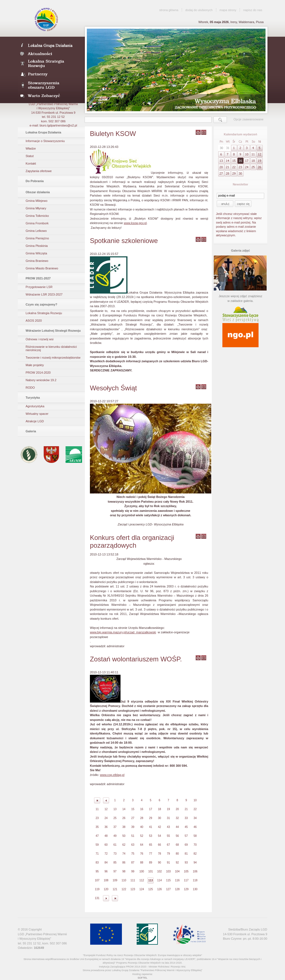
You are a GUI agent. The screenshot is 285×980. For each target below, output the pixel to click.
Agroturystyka (35, 406)
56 (177, 836)
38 (124, 827)
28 (142, 818)
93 (186, 863)
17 (150, 809)
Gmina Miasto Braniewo (42, 268)
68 (177, 845)
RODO (30, 388)
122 (124, 889)
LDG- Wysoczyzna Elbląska (49, 45)
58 (195, 836)
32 (177, 818)
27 (133, 818)
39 (133, 827)
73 (115, 854)
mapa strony (228, 10)
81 (186, 854)
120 (106, 889)
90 (159, 863)
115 (169, 880)
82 (195, 854)
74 (124, 854)
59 (97, 845)
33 (186, 818)
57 (186, 836)
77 (150, 854)
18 (159, 809)
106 (195, 871)
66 (159, 845)
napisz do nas (253, 10)
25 (115, 818)
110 (124, 880)
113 (151, 880)
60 (106, 845)
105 (186, 871)
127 (169, 889)
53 (150, 836)
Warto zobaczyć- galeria (49, 96)
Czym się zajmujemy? (41, 304)
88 (142, 863)
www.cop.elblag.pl (112, 775)
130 (195, 889)
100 (142, 871)
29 (150, 818)
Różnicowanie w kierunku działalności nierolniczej (51, 348)
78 (159, 854)
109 (115, 880)
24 (106, 818)
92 (177, 863)
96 (106, 871)
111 (133, 880)
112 (142, 880)
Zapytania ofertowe (39, 171)
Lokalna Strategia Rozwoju (49, 64)
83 (97, 863)
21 (186, 809)
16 (142, 809)
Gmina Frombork (37, 223)
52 (142, 836)
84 (106, 863)
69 (186, 845)
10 (195, 800)
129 (186, 889)
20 (177, 809)
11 (97, 809)
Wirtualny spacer (37, 414)
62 (124, 845)
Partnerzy (49, 75)
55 (168, 836)
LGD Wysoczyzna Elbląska (47, 19)
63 (133, 845)
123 (133, 889)
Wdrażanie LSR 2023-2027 (44, 294)
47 (97, 836)
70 (195, 845)
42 (159, 827)
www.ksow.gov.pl (135, 223)
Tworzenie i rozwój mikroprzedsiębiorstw (53, 358)
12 (106, 809)
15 (133, 809)
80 (177, 854)
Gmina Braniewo (37, 261)
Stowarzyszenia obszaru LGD (49, 85)
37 (115, 827)
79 (168, 854)
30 (159, 818)
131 (97, 898)
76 (142, 854)
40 (142, 827)
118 (195, 880)
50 (124, 836)
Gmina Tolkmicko (37, 216)
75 (133, 854)
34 (195, 818)
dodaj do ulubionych (199, 10)
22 (195, 809)
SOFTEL (142, 978)
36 (106, 827)
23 (97, 818)
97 (115, 871)
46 (195, 827)
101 (151, 871)
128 (177, 889)
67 (168, 845)
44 (177, 827)
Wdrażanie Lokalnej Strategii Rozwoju (53, 331)
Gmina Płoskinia (37, 246)
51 (133, 836)
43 (168, 827)
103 (169, 871)
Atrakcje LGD (35, 421)
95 (97, 871)
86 (124, 863)
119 (97, 889)
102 (160, 871)
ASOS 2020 (34, 321)
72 (106, 854)
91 (168, 863)
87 (133, 863)
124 (142, 889)
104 (177, 871)
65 (150, 845)
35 (97, 827)
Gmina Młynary (36, 208)
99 (133, 871)
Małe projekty (35, 365)
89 (150, 863)
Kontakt (31, 163)
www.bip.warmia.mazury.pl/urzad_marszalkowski (123, 632)
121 (115, 889)
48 (106, 836)
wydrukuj (198, 132)
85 (115, 863)
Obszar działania (38, 192)
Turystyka (33, 398)
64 (142, 845)
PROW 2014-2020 (38, 373)
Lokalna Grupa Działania (43, 132)
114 (160, 880)
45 (186, 827)
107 (97, 880)
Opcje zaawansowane (249, 119)
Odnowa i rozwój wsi (40, 339)
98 (124, 871)
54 (159, 836)
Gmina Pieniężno (37, 238)
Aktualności (49, 53)
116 (177, 880)
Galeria (31, 431)
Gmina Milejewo (36, 201)
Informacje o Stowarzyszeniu (45, 141)
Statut (30, 156)
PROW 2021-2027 (38, 278)
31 (168, 818)
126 (160, 889)
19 (168, 809)
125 (151, 889)
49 (115, 836)
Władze (31, 148)
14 (124, 809)
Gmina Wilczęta (36, 253)
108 (106, 880)
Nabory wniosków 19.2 (41, 380)
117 (186, 880)
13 (115, 809)
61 (115, 845)
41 (150, 827)
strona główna (169, 10)
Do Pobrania (35, 181)
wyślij (204, 132)
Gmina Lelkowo (36, 231)
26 (124, 818)
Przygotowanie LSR (39, 287)
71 (97, 854)
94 (195, 863)
